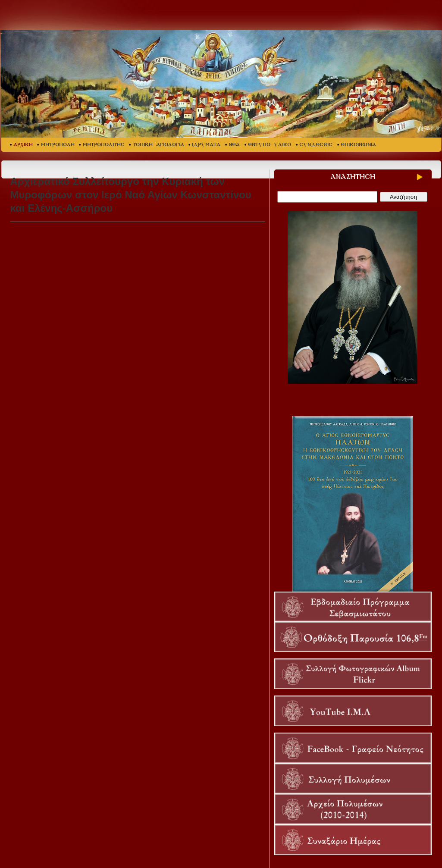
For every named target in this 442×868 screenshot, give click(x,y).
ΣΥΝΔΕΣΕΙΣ (316, 145)
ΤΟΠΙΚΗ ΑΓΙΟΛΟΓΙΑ (158, 145)
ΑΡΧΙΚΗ (23, 145)
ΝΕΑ (234, 145)
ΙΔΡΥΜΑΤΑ (206, 145)
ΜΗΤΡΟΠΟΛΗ (58, 145)
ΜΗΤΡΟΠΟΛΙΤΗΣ (104, 145)
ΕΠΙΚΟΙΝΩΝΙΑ (358, 145)
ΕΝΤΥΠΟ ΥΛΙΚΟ (270, 145)
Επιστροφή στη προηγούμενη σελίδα (45, 512)
